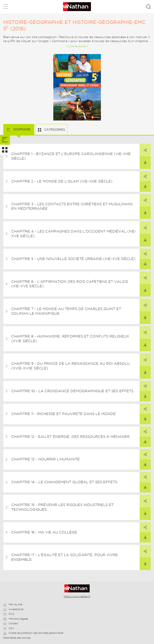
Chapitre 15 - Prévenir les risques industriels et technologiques (62, 507)
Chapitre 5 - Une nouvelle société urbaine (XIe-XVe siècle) (73, 259)
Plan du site (13, 604)
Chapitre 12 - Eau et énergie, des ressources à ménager (70, 437)
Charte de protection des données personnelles (33, 633)
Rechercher (148, 7)
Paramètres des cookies (17, 638)
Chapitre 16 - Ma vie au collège (44, 532)
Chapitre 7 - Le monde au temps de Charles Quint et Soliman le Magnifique (66, 311)
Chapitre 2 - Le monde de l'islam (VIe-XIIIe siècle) (62, 181)
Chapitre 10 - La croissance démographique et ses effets (72, 391)
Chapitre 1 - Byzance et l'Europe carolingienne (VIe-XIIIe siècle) (71, 156)
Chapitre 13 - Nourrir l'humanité (45, 459)
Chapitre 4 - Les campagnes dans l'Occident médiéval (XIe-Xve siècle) (74, 234)
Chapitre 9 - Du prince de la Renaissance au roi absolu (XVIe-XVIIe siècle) (70, 366)
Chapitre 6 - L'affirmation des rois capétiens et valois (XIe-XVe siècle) (70, 284)
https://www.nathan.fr (77, 596)
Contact (11, 623)
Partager (143, 148)
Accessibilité (13, 609)
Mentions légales (16, 619)
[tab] (5, 140)
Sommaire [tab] (22, 129)
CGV (9, 628)
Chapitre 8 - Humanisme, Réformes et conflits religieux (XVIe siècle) (70, 339)
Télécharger (143, 160)
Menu (6, 7)
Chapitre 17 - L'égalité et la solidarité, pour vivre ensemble (64, 557)
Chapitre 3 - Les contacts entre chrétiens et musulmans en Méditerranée (72, 206)
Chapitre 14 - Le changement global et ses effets (64, 482)
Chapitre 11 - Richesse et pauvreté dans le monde (64, 414)
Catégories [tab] (54, 130)
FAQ (9, 614)
